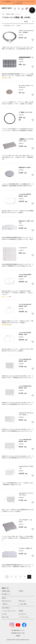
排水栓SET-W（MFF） (25, 167)
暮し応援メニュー (6, 594)
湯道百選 (21, 611)
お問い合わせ (22, 601)
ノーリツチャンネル (24, 617)
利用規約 (18, 636)
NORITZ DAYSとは (6, 601)
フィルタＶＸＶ (23, 248)
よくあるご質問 (22, 604)
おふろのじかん (22, 614)
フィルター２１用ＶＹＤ (25, 548)
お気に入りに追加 (33, 40)
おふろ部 (4, 614)
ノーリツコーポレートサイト (9, 611)
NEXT (29, 577)
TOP (3, 14)
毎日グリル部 (5, 617)
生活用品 (21, 591)
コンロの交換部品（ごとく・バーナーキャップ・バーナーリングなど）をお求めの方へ (18, 2)
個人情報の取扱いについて (18, 630)
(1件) (10, 78)
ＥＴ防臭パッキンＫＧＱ (25, 112)
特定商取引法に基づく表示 (18, 633)
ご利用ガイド (5, 604)
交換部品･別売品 (6, 591)
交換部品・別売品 (10, 14)
